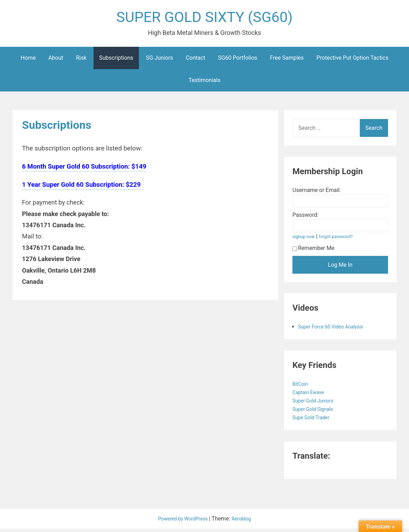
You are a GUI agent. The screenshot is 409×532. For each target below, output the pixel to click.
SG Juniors (159, 61)
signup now (305, 240)
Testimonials (204, 84)
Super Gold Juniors (317, 404)
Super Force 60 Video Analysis (336, 330)
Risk (81, 61)
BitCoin (302, 387)
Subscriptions (116, 61)
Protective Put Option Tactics (352, 61)
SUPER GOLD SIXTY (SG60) (204, 19)
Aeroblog (245, 522)
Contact (195, 61)
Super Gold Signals (317, 412)
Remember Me (313, 252)
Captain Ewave (311, 396)
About (56, 61)
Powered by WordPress (182, 522)
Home (28, 61)
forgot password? (342, 240)
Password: (306, 218)
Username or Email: (317, 194)
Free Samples (287, 61)
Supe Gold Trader (314, 421)
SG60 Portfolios (238, 61)
